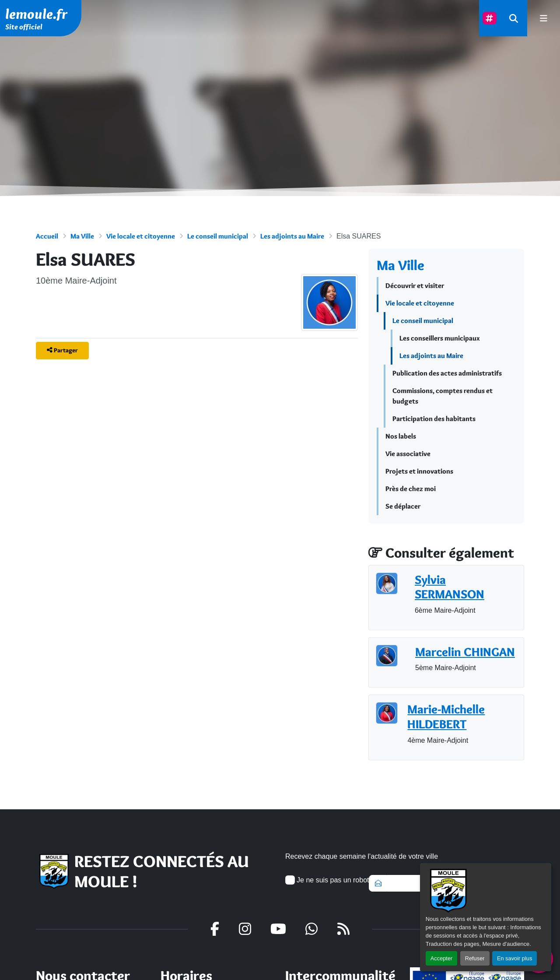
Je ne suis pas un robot (327, 880)
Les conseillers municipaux (440, 338)
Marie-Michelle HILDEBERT (446, 717)
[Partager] (62, 351)
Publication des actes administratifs (447, 373)
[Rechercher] (514, 18)
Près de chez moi (411, 489)
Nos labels (401, 436)
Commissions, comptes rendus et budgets (443, 396)
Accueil (47, 236)
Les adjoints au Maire (292, 236)
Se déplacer (403, 506)
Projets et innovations (419, 471)
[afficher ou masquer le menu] (544, 18)
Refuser (475, 958)
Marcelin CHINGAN (465, 652)
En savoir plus (514, 958)
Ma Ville (82, 236)
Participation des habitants (434, 419)
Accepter (442, 958)
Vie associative (408, 454)
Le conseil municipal (218, 236)
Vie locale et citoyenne (141, 236)
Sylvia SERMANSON (450, 587)
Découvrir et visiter (415, 286)
